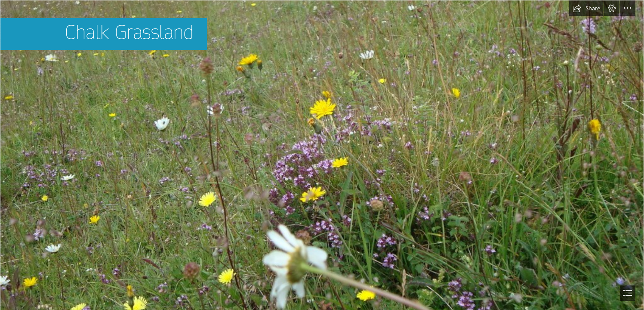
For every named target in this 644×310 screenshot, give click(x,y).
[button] (586, 8)
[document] (322, 155)
